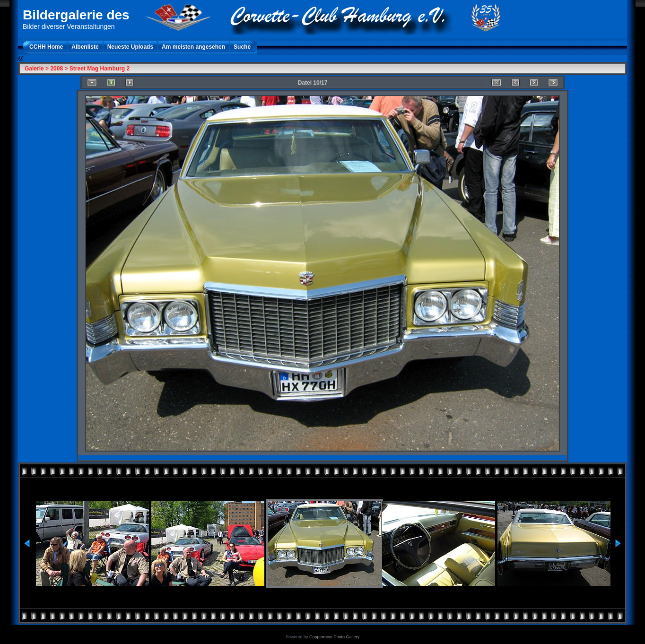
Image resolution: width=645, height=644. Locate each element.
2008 (57, 69)
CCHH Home (46, 47)
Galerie (34, 69)
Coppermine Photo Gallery (334, 637)
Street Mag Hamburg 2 (100, 69)
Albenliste (85, 47)
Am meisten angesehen (193, 47)
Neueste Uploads (130, 47)
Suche (242, 47)
